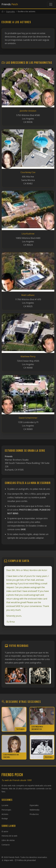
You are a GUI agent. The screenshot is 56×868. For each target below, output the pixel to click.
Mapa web (7, 860)
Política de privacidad (25, 860)
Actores (5, 814)
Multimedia (34, 810)
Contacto (6, 845)
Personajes (6, 810)
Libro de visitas (8, 840)
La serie (5, 805)
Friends (10, 4)
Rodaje (5, 818)
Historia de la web (9, 836)
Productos (34, 814)
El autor (5, 831)
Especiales (11, 11)
